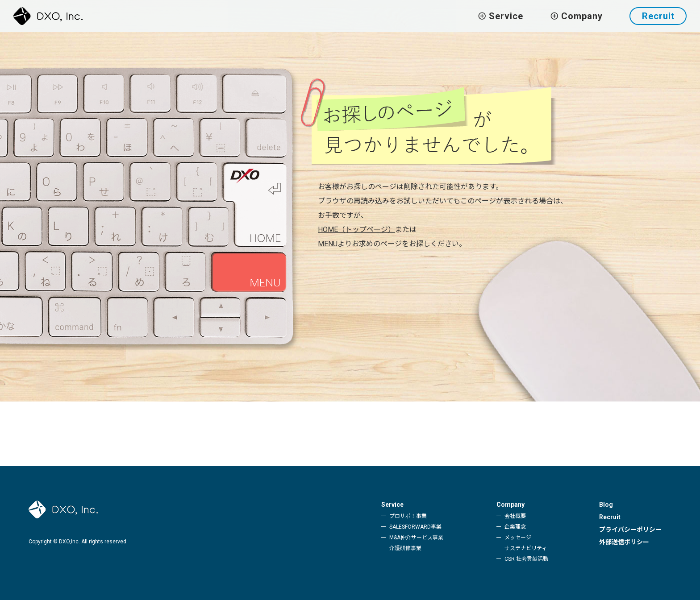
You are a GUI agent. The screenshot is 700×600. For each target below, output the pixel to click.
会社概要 (515, 516)
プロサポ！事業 (408, 516)
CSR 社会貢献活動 (526, 559)
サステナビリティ (526, 548)
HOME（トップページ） (356, 230)
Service (392, 505)
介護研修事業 (405, 548)
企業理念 (515, 527)
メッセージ (518, 538)
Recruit (658, 16)
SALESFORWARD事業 (415, 527)
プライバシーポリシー (630, 530)
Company (510, 505)
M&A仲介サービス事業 (416, 538)
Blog (606, 505)
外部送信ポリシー (624, 542)
